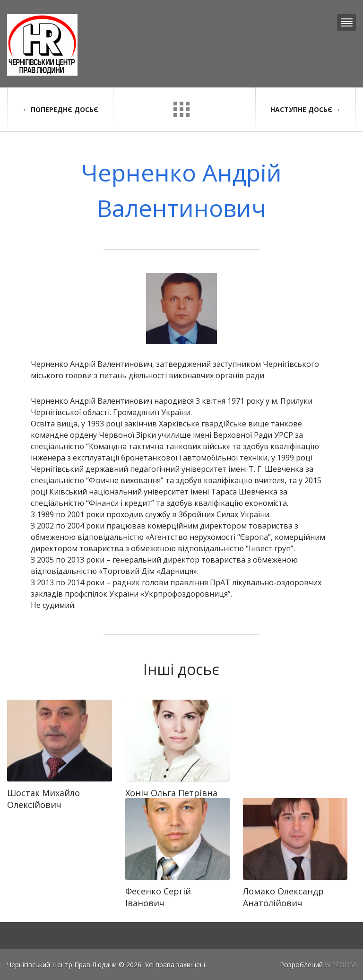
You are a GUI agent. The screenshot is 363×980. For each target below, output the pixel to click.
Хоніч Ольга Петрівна (171, 793)
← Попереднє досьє (60, 109)
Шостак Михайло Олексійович (43, 799)
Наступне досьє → (306, 109)
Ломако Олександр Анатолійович (283, 897)
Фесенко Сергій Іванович (158, 897)
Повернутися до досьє (181, 109)
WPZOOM (340, 965)
